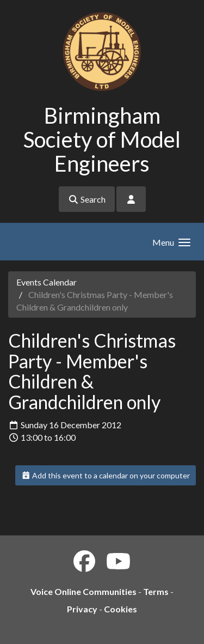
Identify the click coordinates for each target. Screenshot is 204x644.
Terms (156, 591)
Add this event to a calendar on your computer (106, 475)
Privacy (82, 609)
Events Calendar (47, 282)
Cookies (120, 609)
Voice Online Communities (84, 591)
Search (87, 199)
